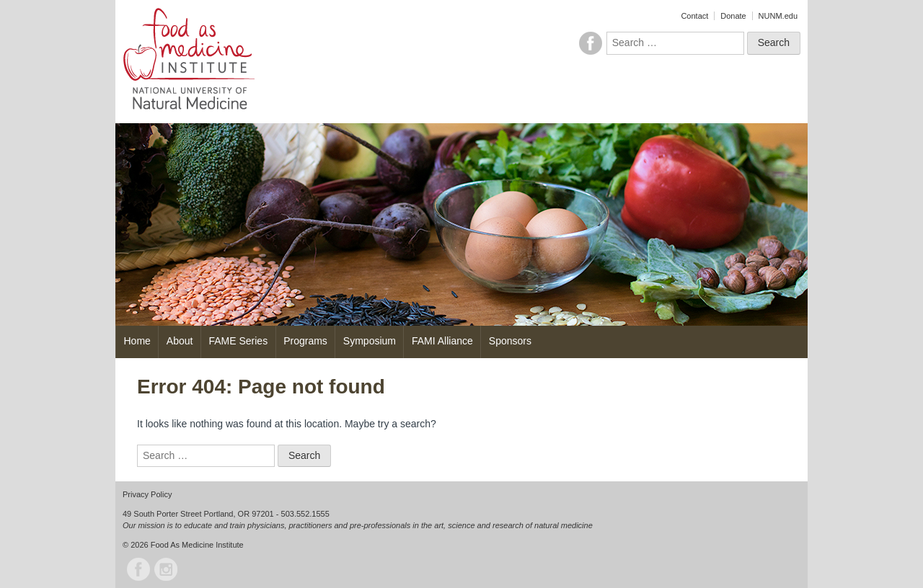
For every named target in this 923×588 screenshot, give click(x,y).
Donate (733, 16)
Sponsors (510, 341)
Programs (305, 341)
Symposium (370, 341)
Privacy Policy (147, 494)
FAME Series (238, 341)
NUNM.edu (778, 16)
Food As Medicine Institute (197, 545)
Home (137, 341)
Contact (694, 16)
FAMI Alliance (442, 341)
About (180, 341)
